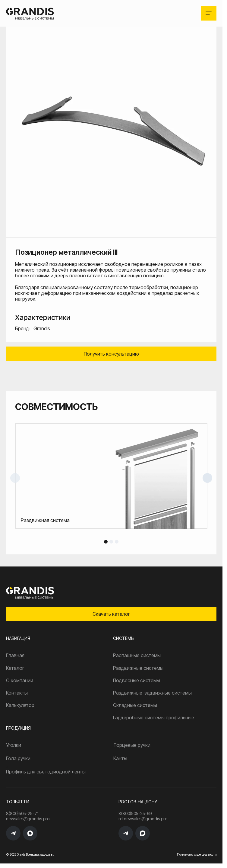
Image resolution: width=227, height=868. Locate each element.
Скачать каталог (111, 614)
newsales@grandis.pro (28, 819)
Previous (15, 478)
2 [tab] (111, 542)
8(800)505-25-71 (22, 814)
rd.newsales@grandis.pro (143, 819)
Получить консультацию (111, 354)
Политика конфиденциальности (197, 854)
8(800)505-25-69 (135, 814)
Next (207, 478)
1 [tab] (106, 542)
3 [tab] (117, 542)
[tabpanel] (111, 476)
